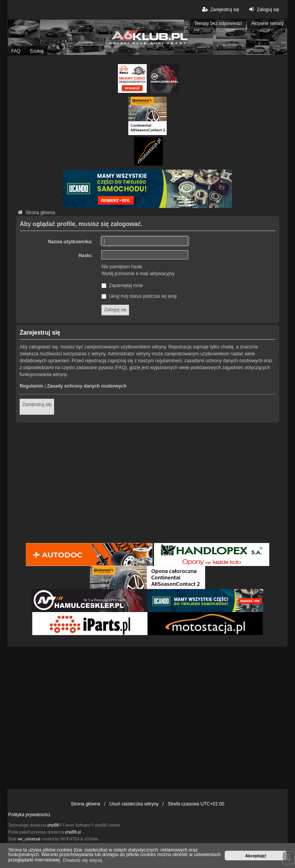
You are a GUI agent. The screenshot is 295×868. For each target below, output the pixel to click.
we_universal (29, 839)
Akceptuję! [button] (256, 856)
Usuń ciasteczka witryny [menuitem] (134, 804)
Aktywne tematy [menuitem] (268, 23)
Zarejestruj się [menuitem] (220, 9)
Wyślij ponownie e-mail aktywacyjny (138, 274)
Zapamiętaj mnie (122, 285)
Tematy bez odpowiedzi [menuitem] (218, 23)
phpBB (53, 825)
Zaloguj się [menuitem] (263, 9)
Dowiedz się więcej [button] (82, 860)
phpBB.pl (73, 832)
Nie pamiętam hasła (122, 267)
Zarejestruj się (37, 404)
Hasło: (85, 256)
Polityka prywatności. (30, 815)
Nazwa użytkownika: (70, 242)
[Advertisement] (147, 484)
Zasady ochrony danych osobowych (87, 386)
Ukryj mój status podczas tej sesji (139, 296)
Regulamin (31, 386)
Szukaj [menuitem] (36, 51)
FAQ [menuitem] (16, 51)
